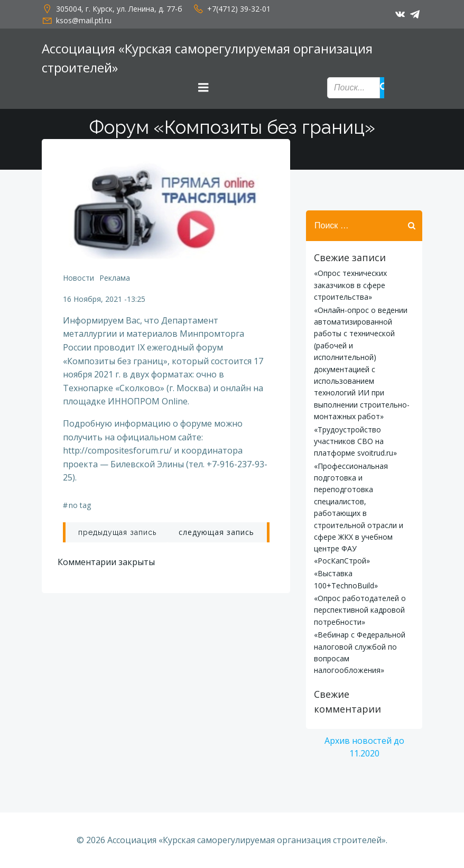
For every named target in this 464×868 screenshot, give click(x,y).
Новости (78, 278)
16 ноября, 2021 (92, 299)
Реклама (115, 278)
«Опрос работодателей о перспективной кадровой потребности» (360, 610)
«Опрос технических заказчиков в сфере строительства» (350, 285)
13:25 (136, 299)
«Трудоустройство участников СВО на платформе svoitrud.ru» (355, 441)
